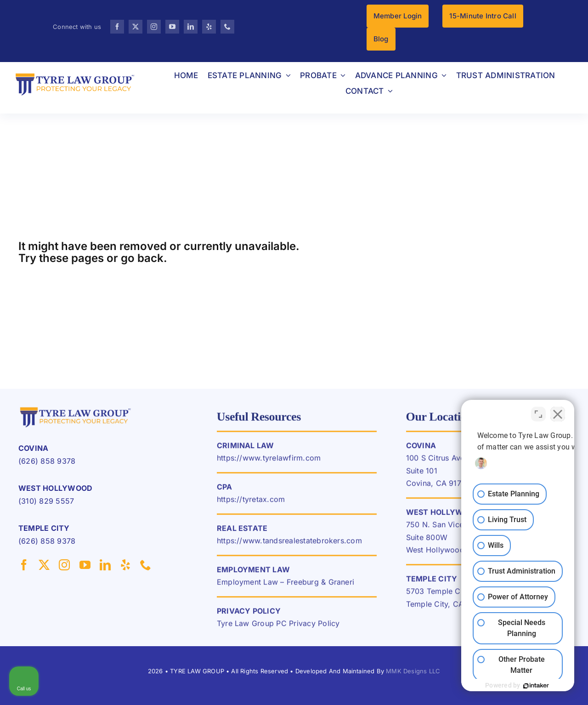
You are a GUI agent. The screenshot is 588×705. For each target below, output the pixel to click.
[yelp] (209, 27)
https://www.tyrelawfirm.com (269, 462)
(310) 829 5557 (46, 501)
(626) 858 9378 (47, 461)
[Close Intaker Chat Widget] (558, 411)
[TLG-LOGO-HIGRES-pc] (75, 74)
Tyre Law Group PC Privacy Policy (278, 627)
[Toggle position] (538, 411)
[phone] (227, 27)
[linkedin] (191, 27)
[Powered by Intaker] (510, 686)
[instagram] (154, 27)
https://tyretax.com (251, 503)
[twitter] (136, 27)
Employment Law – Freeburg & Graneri (286, 586)
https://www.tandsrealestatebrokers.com (289, 545)
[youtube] (172, 27)
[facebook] (117, 27)
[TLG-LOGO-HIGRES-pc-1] (76, 408)
